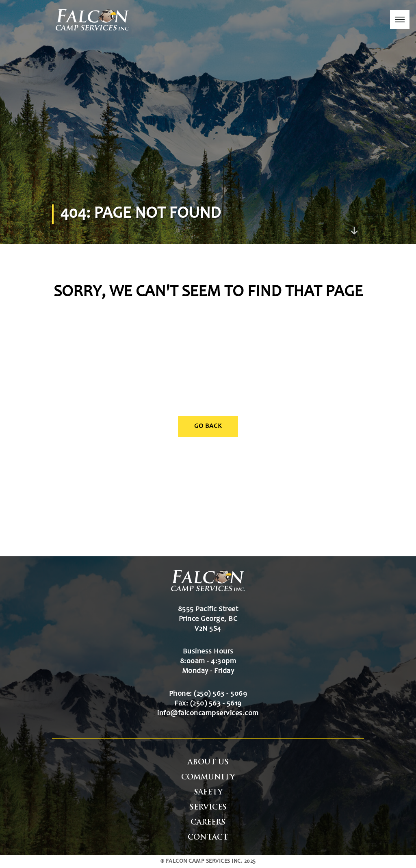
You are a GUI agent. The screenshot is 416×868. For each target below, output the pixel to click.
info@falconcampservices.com (208, 714)
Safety (208, 793)
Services (208, 808)
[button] (400, 20)
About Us (208, 763)
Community (208, 778)
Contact (208, 838)
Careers (208, 823)
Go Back (208, 426)
